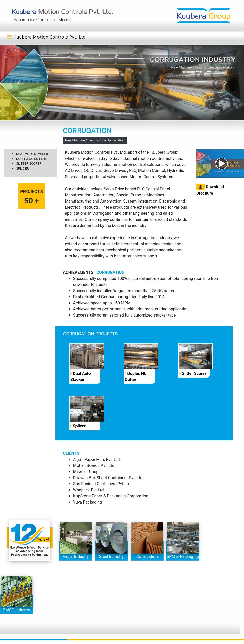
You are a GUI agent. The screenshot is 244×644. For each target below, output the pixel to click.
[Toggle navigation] (48, 38)
